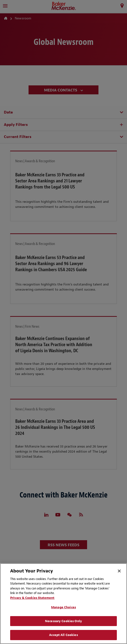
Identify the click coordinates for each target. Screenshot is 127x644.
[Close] (119, 571)
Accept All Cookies (63, 635)
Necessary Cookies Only (63, 621)
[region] (63, 604)
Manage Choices (63, 607)
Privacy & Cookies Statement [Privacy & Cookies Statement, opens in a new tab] (32, 598)
